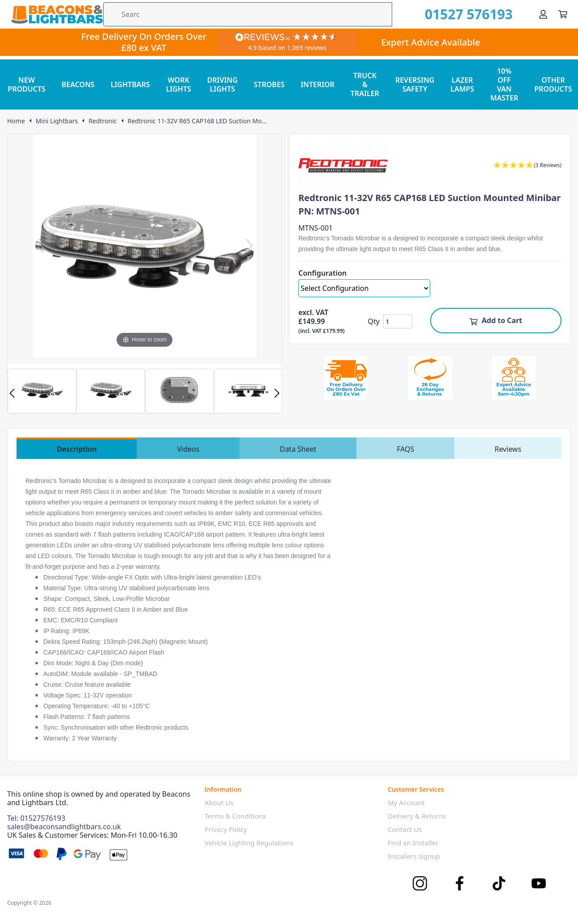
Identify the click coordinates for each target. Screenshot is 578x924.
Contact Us (405, 829)
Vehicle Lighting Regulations (249, 843)
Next (277, 393)
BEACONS (78, 84)
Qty (373, 321)
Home (16, 121)
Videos (188, 449)
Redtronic (103, 121)
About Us (219, 802)
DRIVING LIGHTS (222, 84)
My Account (406, 802)
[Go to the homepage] (57, 14)
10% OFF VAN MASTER (504, 84)
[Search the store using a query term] (248, 14)
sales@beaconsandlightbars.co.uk (64, 827)
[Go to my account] (543, 14)
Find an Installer (413, 843)
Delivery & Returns (417, 816)
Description (77, 449)
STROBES (269, 84)
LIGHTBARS (130, 84)
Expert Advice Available (431, 42)
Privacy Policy (226, 829)
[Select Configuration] (364, 288)
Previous (12, 393)
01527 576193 (469, 14)
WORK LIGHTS (179, 84)
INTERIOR (318, 84)
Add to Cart (496, 320)
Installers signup (414, 856)
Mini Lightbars (57, 121)
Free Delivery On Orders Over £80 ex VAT (144, 42)
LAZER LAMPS (462, 84)
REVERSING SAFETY (415, 84)
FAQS (405, 449)
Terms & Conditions (235, 816)
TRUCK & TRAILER (365, 84)
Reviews (508, 449)
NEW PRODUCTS (27, 84)
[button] (528, 166)
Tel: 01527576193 (36, 818)
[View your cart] (563, 14)
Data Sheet (298, 449)
